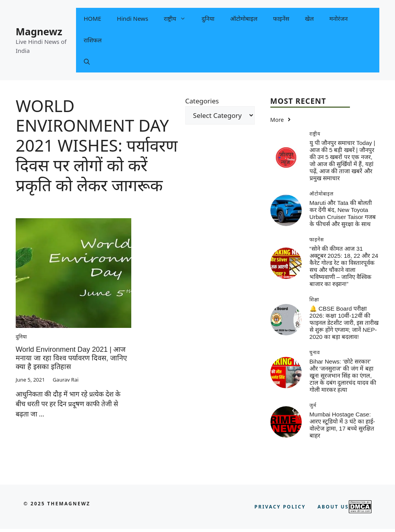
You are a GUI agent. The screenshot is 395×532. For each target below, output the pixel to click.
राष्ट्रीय (179, 19)
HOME (93, 18)
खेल (309, 18)
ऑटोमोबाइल (244, 18)
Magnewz (39, 31)
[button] (87, 62)
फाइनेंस (281, 18)
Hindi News (132, 18)
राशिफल (93, 40)
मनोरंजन (339, 18)
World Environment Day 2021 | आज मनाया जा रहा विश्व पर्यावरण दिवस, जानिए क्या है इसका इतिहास (71, 358)
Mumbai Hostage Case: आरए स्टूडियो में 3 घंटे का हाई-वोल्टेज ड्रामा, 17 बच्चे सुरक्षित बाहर (342, 425)
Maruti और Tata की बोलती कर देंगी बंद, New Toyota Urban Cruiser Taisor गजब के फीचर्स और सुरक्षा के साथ (343, 213)
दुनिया (208, 18)
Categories (202, 101)
